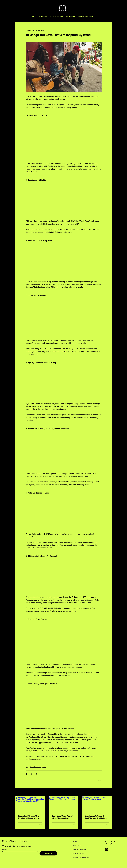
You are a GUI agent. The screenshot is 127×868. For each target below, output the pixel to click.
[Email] (20, 853)
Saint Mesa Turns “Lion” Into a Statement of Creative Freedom (62, 817)
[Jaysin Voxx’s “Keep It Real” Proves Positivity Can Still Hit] (97, 804)
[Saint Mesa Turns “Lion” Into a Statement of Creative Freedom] (63, 804)
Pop (27, 767)
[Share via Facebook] (27, 774)
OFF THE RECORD (80, 849)
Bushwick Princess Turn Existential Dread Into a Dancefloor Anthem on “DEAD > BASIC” (29, 817)
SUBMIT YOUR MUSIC (80, 857)
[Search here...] (113, 4)
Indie (44, 767)
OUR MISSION (78, 853)
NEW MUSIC (77, 845)
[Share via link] (37, 774)
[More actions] (100, 30)
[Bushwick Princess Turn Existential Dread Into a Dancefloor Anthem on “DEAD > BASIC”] (30, 804)
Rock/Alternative (35, 767)
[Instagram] (107, 849)
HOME (75, 841)
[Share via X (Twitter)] (32, 774)
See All (110, 792)
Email (4, 850)
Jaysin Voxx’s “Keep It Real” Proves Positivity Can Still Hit (95, 817)
